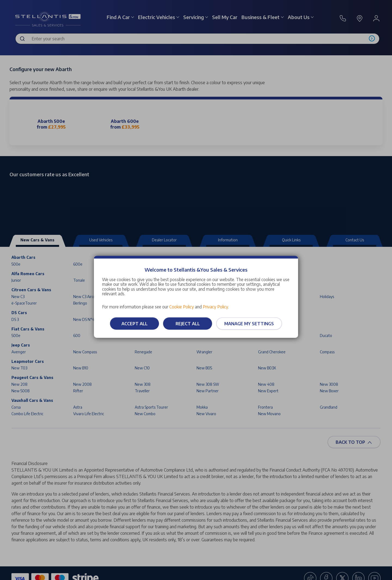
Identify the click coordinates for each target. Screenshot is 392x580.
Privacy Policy (215, 307)
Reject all (188, 324)
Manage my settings (249, 324)
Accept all (134, 324)
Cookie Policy (182, 307)
